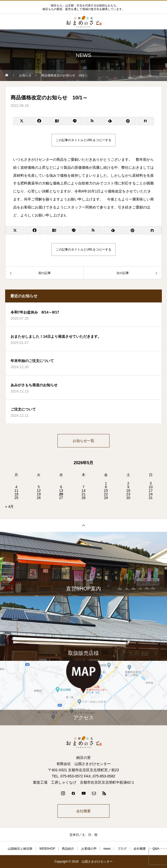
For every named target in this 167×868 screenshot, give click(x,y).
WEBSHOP (47, 849)
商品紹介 (68, 849)
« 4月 (9, 507)
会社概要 (83, 811)
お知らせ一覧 (83, 441)
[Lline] (75, 121)
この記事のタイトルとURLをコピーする (83, 140)
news (107, 849)
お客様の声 (89, 849)
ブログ (122, 849)
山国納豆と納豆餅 (20, 849)
